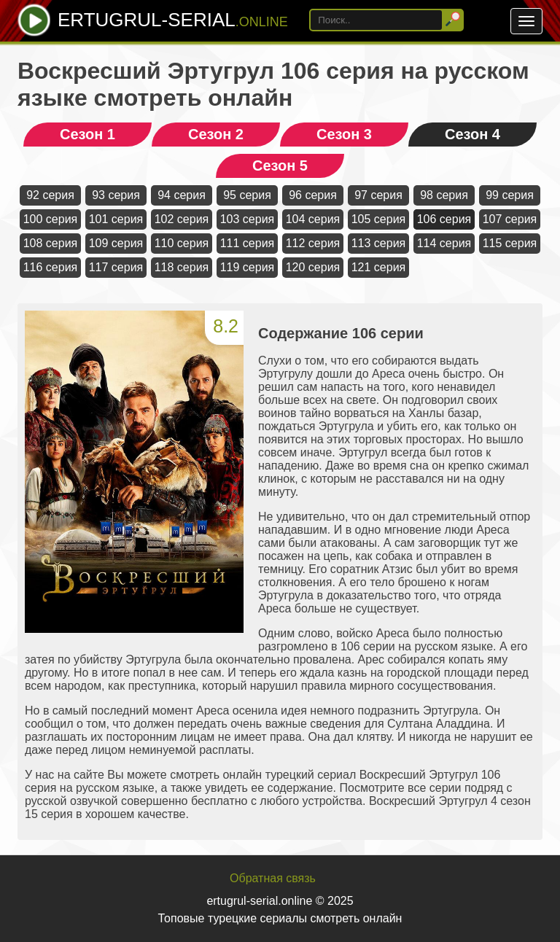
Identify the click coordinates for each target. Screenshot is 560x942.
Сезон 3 (344, 134)
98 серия (444, 195)
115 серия (510, 243)
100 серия (51, 219)
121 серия (379, 267)
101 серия (116, 219)
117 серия (116, 267)
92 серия (50, 195)
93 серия (116, 195)
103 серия (248, 219)
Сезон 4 (472, 134)
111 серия (248, 243)
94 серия (182, 195)
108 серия (51, 243)
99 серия (510, 195)
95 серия (247, 195)
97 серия (378, 195)
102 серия (182, 219)
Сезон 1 (87, 134)
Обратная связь (273, 878)
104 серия (313, 219)
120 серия (313, 267)
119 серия (248, 267)
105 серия (379, 219)
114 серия (444, 243)
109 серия (116, 243)
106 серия (444, 219)
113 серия (379, 243)
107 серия (510, 219)
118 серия (182, 267)
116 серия (51, 267)
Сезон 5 (280, 166)
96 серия (313, 195)
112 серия (313, 243)
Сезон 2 (216, 134)
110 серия (182, 243)
